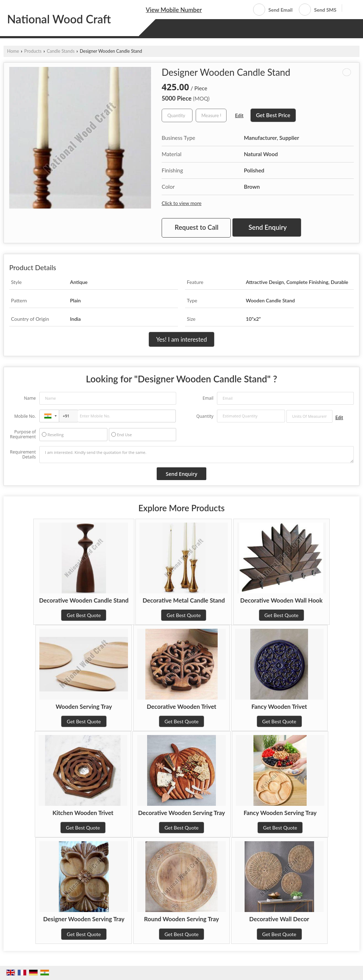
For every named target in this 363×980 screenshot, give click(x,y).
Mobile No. (25, 416)
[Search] (350, 9)
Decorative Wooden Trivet (181, 706)
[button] (174, 10)
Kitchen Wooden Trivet (83, 813)
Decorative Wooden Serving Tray (181, 813)
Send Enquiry (268, 227)
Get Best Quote (84, 615)
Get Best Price (273, 115)
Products (33, 51)
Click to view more (181, 203)
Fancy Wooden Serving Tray (280, 813)
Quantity (205, 416)
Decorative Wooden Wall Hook (281, 600)
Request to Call (197, 227)
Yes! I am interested (181, 339)
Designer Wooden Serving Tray (84, 919)
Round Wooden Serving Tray (181, 919)
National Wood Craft (59, 19)
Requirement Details (23, 455)
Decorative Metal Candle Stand (184, 600)
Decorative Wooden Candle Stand (84, 600)
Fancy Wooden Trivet (279, 706)
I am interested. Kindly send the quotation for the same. (197, 455)
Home (13, 51)
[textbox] (211, 115)
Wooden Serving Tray (84, 706)
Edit (239, 115)
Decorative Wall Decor (279, 919)
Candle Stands (61, 51)
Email (208, 398)
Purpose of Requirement (23, 434)
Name (30, 398)
